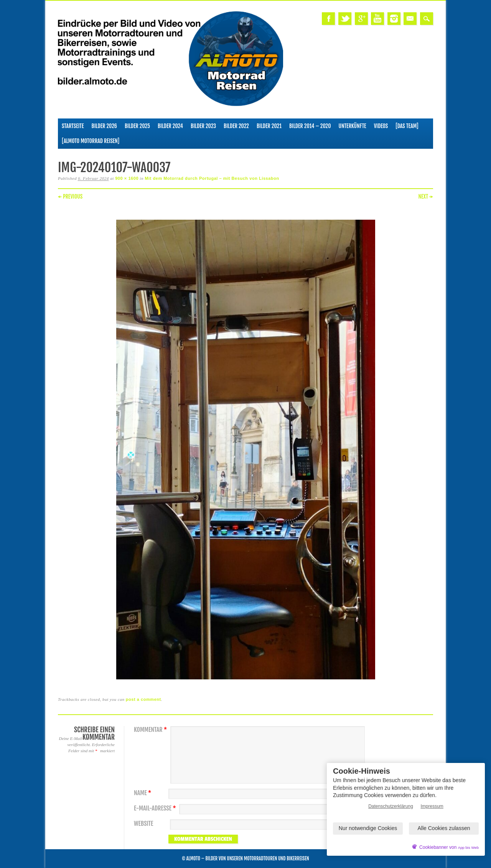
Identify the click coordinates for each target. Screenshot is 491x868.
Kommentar (151, 730)
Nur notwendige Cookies (368, 828)
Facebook (328, 19)
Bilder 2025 (137, 126)
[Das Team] (407, 126)
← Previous (70, 196)
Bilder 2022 (236, 126)
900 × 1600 (127, 178)
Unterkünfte (353, 126)
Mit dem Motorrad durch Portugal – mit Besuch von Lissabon (212, 178)
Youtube (377, 19)
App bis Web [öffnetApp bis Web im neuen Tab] (468, 847)
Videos (381, 126)
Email (410, 19)
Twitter (345, 19)
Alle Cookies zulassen (444, 828)
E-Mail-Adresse (156, 808)
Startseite (73, 126)
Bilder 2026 (104, 126)
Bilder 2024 (170, 126)
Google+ (361, 19)
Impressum (432, 806)
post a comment (143, 699)
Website (143, 824)
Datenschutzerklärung (391, 806)
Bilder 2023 (203, 126)
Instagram (394, 19)
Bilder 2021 (269, 126)
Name (143, 793)
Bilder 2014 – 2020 (310, 126)
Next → (426, 196)
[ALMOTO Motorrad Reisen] (91, 141)
